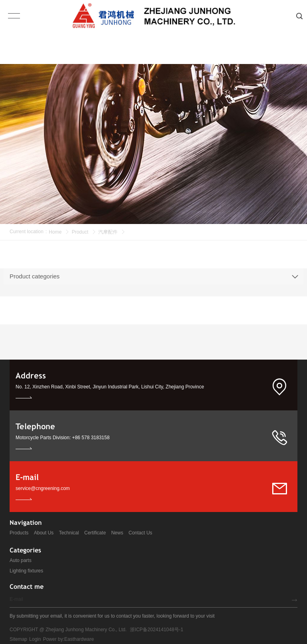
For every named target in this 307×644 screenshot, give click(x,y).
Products (19, 533)
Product (80, 232)
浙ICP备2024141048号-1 (156, 630)
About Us (44, 533)
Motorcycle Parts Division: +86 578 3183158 (63, 438)
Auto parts (21, 560)
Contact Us (141, 533)
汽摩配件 (108, 232)
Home (55, 232)
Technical (69, 533)
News (117, 533)
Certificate (95, 533)
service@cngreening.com (43, 488)
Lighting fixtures (26, 571)
